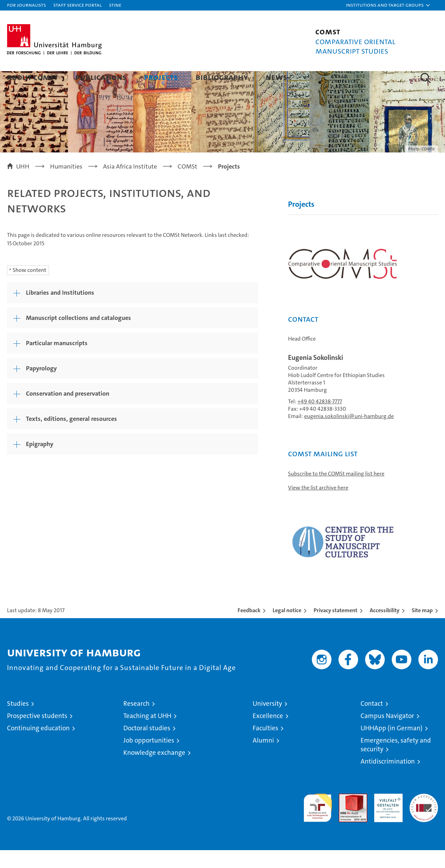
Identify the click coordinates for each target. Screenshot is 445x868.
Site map (422, 628)
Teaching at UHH (147, 734)
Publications (101, 77)
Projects (161, 77)
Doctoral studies (147, 746)
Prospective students (37, 734)
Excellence (268, 734)
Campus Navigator (387, 734)
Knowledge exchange (154, 770)
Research (136, 721)
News (276, 77)
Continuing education (38, 746)
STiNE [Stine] (115, 5)
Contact (372, 721)
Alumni (263, 758)
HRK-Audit (387, 815)
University (267, 721)
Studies (18, 721)
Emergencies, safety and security (396, 763)
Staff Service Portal (77, 5)
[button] (388, 5)
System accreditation (424, 819)
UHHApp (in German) (392, 746)
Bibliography (222, 77)
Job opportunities (149, 758)
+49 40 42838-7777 (320, 419)
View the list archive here (318, 505)
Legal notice (287, 628)
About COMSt (32, 77)
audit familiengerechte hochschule (318, 823)
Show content (29, 288)
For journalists (26, 5)
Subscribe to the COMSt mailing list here (336, 491)
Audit (345, 815)
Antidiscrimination (388, 779)
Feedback (249, 628)
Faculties (265, 746)
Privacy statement (336, 628)
